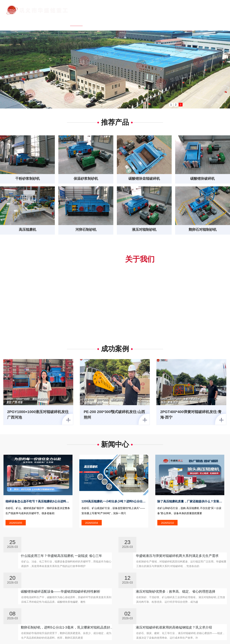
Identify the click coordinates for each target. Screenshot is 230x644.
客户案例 (156, 21)
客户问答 (176, 21)
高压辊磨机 (27, 230)
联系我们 (215, 21)
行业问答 (196, 21)
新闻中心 (136, 21)
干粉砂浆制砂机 (27, 179)
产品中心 (116, 21)
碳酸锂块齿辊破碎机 (144, 179)
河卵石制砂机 (86, 230)
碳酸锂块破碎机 (203, 179)
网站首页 (76, 21)
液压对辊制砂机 (144, 230)
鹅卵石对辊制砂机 (203, 230)
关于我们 (96, 21)
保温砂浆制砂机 (86, 179)
